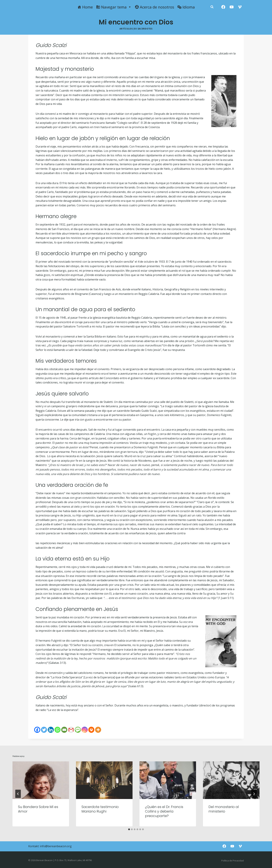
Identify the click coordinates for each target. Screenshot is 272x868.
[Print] (91, 730)
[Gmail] (71, 730)
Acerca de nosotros (157, 7)
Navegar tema (116, 7)
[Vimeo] (240, 7)
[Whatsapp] (58, 730)
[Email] (64, 730)
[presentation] (41, 780)
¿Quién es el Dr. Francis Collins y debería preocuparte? (164, 811)
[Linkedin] (51, 730)
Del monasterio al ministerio (224, 809)
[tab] (129, 829)
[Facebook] (223, 7)
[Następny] (254, 794)
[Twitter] (44, 730)
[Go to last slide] (18, 794)
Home (88, 7)
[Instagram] (85, 730)
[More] (98, 730)
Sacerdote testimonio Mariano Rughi (100, 809)
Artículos (126, 29)
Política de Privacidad (233, 861)
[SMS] (78, 730)
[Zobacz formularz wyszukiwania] (212, 7)
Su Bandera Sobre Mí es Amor (38, 809)
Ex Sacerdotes (143, 29)
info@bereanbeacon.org (56, 846)
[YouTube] (231, 7)
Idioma (189, 7)
